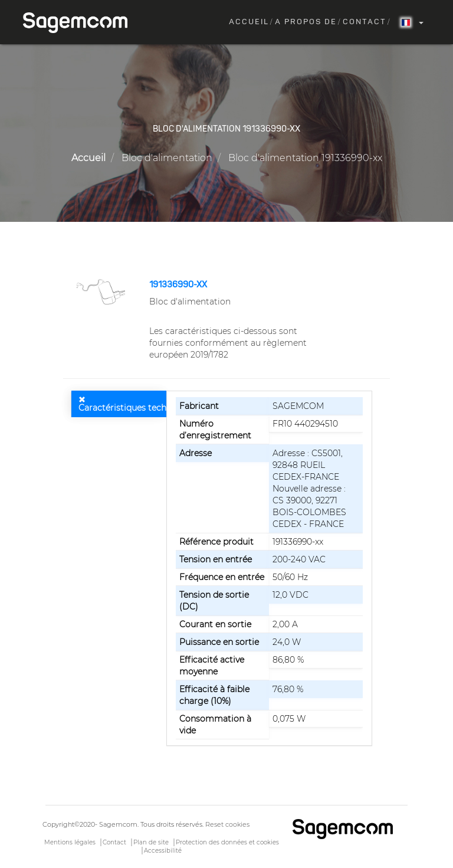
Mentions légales (70, 842)
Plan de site (151, 842)
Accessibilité (163, 851)
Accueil (249, 22)
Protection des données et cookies (227, 842)
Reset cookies (227, 824)
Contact (365, 22)
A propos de (306, 22)
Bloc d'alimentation (167, 158)
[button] (102, 291)
